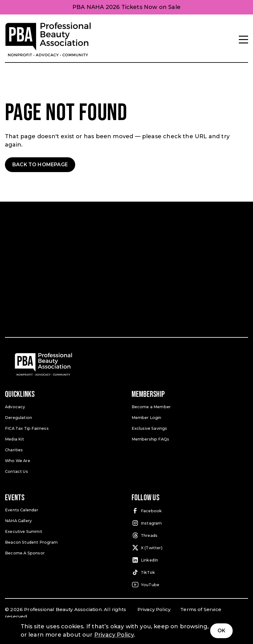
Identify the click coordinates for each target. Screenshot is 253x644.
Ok (221, 631)
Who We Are (18, 460)
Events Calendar (22, 509)
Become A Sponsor (25, 552)
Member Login (147, 417)
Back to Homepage (40, 165)
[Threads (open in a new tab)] (190, 535)
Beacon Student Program (31, 541)
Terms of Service (201, 609)
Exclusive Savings (149, 428)
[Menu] (243, 40)
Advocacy (15, 407)
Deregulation (18, 417)
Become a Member (151, 407)
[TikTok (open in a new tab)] (190, 572)
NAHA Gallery (18, 520)
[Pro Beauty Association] (48, 40)
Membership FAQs (151, 439)
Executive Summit (23, 531)
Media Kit (14, 439)
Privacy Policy (154, 609)
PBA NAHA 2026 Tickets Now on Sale (126, 7)
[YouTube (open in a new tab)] (190, 584)
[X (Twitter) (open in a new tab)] (190, 547)
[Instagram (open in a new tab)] (190, 522)
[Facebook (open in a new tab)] (190, 510)
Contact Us (16, 471)
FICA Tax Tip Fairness (27, 428)
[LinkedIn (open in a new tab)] (190, 559)
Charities (14, 449)
